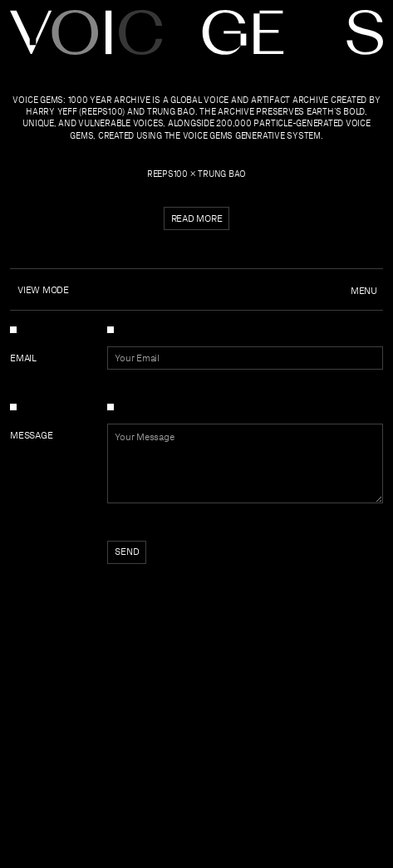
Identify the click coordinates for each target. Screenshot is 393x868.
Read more (197, 218)
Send (127, 552)
